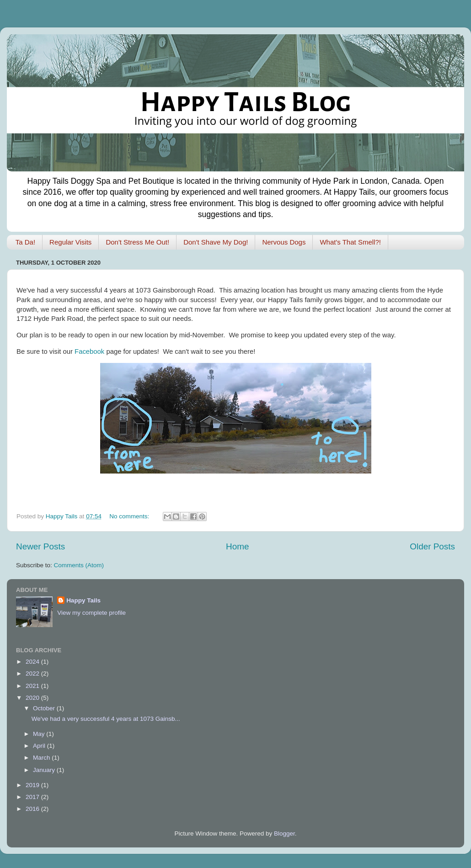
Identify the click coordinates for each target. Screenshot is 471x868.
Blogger (284, 833)
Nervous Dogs (284, 242)
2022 (33, 674)
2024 (33, 662)
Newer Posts (40, 546)
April (40, 746)
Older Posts (432, 546)
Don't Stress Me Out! (137, 242)
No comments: (130, 516)
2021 (33, 686)
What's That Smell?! (350, 242)
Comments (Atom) (79, 565)
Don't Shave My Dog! (216, 242)
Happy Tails (83, 600)
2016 (33, 809)
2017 (33, 797)
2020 (33, 698)
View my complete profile (91, 613)
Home (237, 546)
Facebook (89, 351)
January (45, 770)
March (42, 758)
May (40, 734)
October (45, 708)
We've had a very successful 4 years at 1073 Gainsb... (106, 719)
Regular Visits (70, 242)
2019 (33, 785)
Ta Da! (25, 242)
